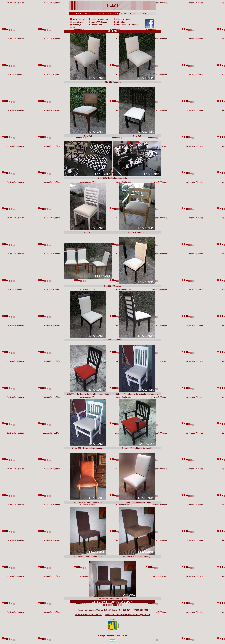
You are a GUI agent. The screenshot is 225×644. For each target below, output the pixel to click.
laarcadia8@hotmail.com (89, 615)
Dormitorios (97, 25)
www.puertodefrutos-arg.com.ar (113, 636)
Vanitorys (77, 25)
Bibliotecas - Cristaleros (127, 25)
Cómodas (121, 22)
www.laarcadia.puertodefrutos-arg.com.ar (127, 615)
